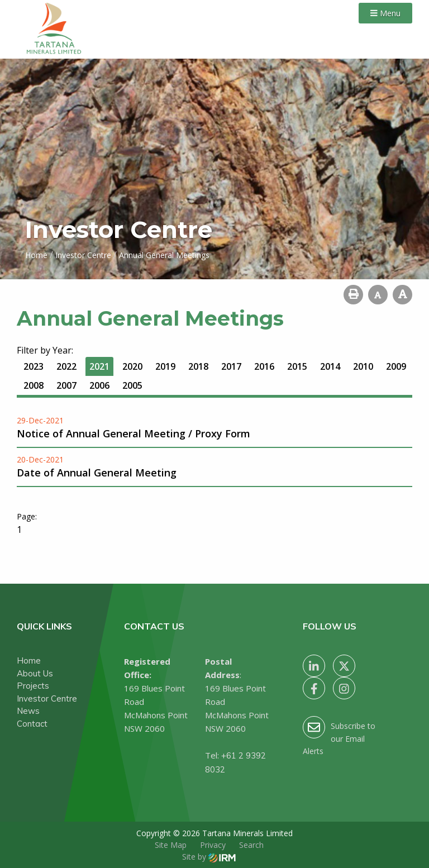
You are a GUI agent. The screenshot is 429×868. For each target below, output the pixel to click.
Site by (209, 857)
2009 (396, 366)
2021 (99, 366)
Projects (33, 686)
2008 (34, 385)
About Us (35, 673)
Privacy (213, 845)
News (28, 711)
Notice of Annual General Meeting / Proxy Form (134, 433)
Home (29, 660)
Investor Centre (47, 698)
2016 (264, 366)
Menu (385, 13)
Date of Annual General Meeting (97, 473)
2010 (363, 366)
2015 (297, 366)
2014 (330, 366)
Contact (32, 724)
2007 (66, 385)
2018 (198, 366)
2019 (165, 366)
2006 (99, 385)
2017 (231, 366)
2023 (34, 366)
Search (251, 845)
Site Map (171, 845)
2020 (132, 366)
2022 (66, 366)
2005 (132, 385)
